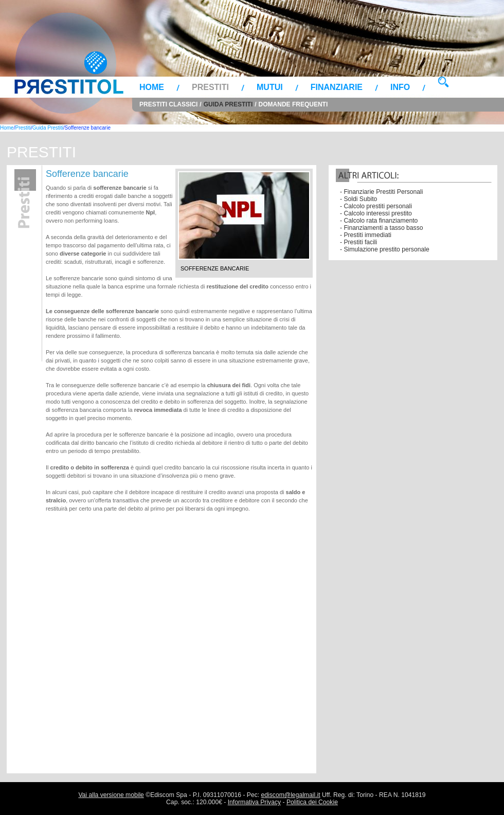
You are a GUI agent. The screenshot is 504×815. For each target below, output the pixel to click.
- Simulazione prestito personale (385, 249)
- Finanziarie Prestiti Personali (381, 192)
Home (152, 87)
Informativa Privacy (254, 802)
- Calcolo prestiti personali (376, 206)
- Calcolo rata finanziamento (379, 221)
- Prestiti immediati (366, 235)
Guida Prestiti (228, 104)
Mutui (270, 87)
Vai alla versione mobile (111, 795)
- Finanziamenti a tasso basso (382, 228)
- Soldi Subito (358, 199)
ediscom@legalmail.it (291, 795)
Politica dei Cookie (312, 802)
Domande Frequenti (293, 104)
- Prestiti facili (358, 242)
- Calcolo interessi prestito (376, 213)
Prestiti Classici (168, 104)
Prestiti (210, 87)
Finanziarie (337, 87)
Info (400, 87)
